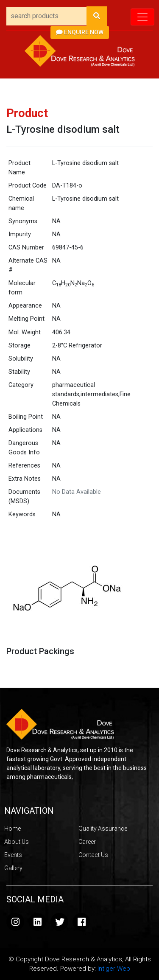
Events (13, 855)
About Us (17, 842)
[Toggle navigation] (142, 17)
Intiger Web (114, 969)
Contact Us (93, 855)
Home (13, 829)
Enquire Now (80, 32)
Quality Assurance (103, 829)
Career (87, 842)
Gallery (13, 868)
